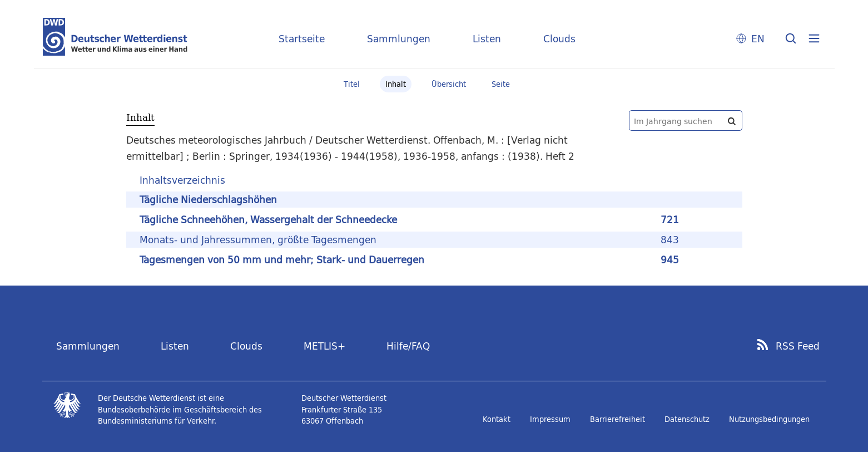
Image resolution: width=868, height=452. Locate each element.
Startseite (302, 39)
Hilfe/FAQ (408, 346)
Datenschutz (687, 419)
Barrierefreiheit (617, 419)
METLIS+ (324, 346)
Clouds (559, 39)
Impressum (550, 419)
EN (758, 39)
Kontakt (497, 419)
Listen (487, 39)
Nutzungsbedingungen (769, 419)
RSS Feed (798, 346)
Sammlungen (399, 39)
